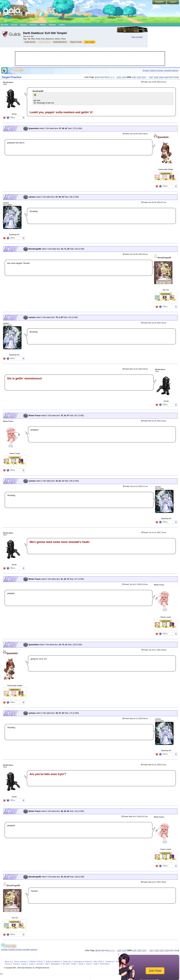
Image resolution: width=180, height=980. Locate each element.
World (43, 25)
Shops (24, 25)
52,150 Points (166, 294)
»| (177, 77)
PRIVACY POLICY (36, 962)
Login (173, 2)
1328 (156, 77)
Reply (15, 70)
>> (173, 77)
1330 (166, 77)
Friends (16, 964)
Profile (74, 964)
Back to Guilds (137, 37)
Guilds (31, 964)
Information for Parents (82, 962)
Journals (40, 964)
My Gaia (5, 25)
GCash (14, 25)
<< (100, 77)
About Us (8, 962)
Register (160, 2)
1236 (139, 77)
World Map (104, 964)
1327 (151, 77)
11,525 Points (15, 458)
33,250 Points (166, 174)
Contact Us (109, 962)
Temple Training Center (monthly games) (160, 70)
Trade (95, 964)
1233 (124, 77)
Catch (62, 25)
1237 (144, 77)
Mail (47, 964)
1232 (119, 77)
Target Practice (11, 77)
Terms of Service (21, 962)
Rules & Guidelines (53, 962)
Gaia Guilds (12, 34)
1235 (134, 77)
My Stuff (66, 964)
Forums (33, 25)
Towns (88, 964)
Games (52, 25)
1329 (161, 77)
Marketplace (56, 964)
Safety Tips (67, 962)
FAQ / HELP (98, 962)
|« (97, 77)
